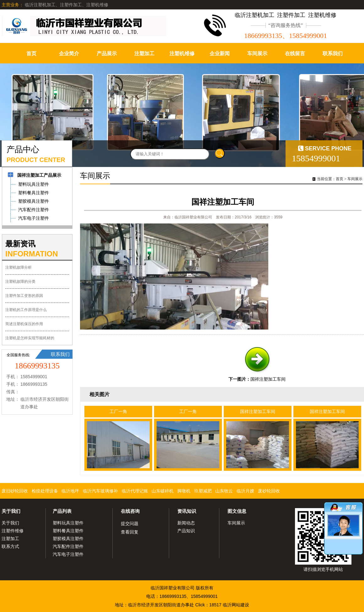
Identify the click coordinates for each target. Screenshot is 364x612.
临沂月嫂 (245, 491)
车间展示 (257, 54)
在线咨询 (130, 511)
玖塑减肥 (203, 491)
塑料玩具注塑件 (68, 523)
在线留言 (295, 54)
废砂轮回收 (269, 491)
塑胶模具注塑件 (68, 539)
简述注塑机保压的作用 (24, 324)
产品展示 (107, 54)
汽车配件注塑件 (68, 546)
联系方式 (10, 546)
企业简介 (69, 54)
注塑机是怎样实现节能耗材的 (30, 338)
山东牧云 (224, 491)
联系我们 (333, 54)
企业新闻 (220, 54)
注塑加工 (144, 54)
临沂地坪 (70, 491)
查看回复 (130, 532)
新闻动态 (186, 523)
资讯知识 (187, 511)
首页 (31, 54)
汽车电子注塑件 (68, 554)
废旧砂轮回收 (15, 491)
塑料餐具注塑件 (68, 531)
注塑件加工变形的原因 (24, 296)
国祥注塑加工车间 (268, 379)
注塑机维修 (182, 54)
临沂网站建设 (236, 605)
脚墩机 (184, 491)
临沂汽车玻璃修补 (100, 491)
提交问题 (130, 523)
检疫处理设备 (45, 491)
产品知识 (186, 531)
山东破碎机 (163, 491)
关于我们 (11, 511)
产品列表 (62, 511)
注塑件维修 (13, 531)
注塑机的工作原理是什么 (26, 310)
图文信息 (237, 511)
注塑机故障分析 (19, 267)
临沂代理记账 (135, 491)
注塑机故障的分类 (20, 282)
